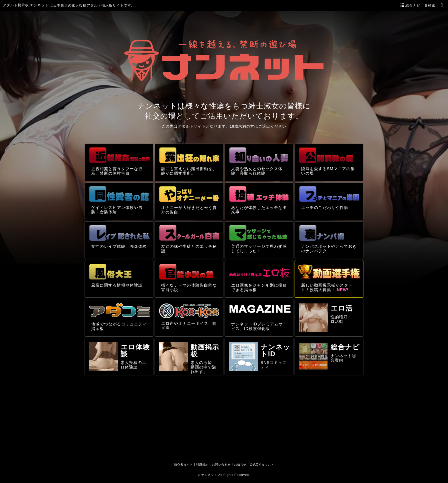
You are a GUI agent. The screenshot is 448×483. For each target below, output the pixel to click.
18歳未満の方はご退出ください (258, 126)
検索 (430, 5)
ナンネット (209, 475)
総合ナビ (410, 5)
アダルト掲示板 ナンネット (26, 5)
